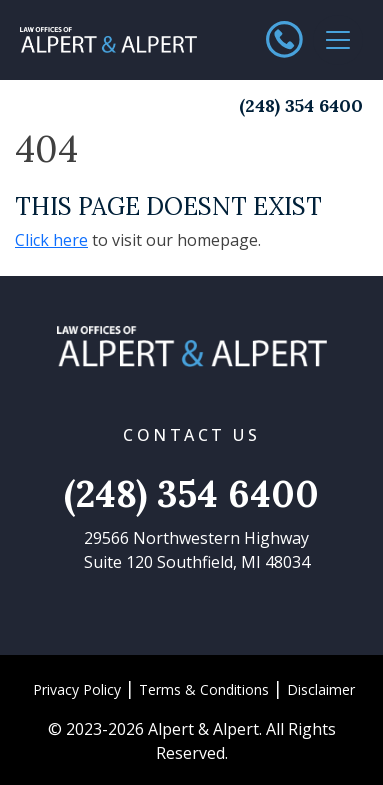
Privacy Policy (77, 689)
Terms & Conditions (204, 689)
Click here (51, 240)
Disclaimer (321, 689)
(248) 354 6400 (301, 105)
